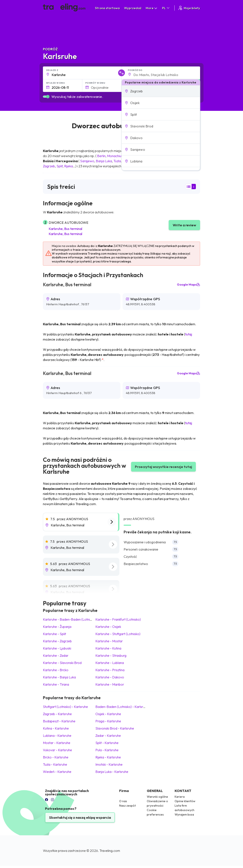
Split (60, 166)
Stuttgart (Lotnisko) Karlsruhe (65, 707)
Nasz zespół (128, 806)
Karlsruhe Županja (57, 627)
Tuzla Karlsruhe (55, 764)
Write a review (184, 225)
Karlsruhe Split (54, 634)
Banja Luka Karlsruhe (112, 772)
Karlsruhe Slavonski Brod (62, 663)
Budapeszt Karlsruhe (59, 721)
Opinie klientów (185, 801)
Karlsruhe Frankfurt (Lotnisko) (118, 619)
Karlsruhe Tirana (56, 684)
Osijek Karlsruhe (108, 714)
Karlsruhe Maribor (110, 684)
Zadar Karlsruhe (108, 736)
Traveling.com (110, 851)
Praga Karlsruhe (108, 721)
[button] (161, 91)
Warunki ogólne (157, 797)
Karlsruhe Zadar (56, 655)
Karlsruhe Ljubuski (57, 648)
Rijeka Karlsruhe (108, 757)
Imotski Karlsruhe (109, 764)
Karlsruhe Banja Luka (59, 677)
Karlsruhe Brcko (56, 670)
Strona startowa (107, 8)
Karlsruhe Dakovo (110, 677)
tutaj (189, 334)
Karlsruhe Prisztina (110, 670)
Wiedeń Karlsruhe (57, 772)
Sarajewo (87, 161)
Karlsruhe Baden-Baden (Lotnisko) (69, 619)
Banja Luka (104, 161)
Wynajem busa (184, 814)
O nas (123, 801)
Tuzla (117, 161)
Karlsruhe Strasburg (111, 655)
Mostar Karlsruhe (57, 743)
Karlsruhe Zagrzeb (57, 641)
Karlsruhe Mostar (109, 641)
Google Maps (189, 285)
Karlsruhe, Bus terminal (65, 229)
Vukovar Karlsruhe (57, 750)
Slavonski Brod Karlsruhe (115, 728)
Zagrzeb (49, 166)
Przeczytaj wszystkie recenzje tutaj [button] (163, 467)
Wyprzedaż (133, 8)
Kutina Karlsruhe (56, 728)
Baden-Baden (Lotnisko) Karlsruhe (122, 707)
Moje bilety (189, 8)
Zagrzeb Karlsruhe (57, 714)
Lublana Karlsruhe (57, 736)
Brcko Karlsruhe (56, 757)
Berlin (101, 156)
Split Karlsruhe (107, 743)
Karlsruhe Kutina (108, 648)
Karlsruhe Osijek (108, 627)
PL (166, 8)
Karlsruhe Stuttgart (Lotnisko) (118, 634)
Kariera (180, 797)
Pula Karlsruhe (107, 750)
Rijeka (69, 166)
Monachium (116, 156)
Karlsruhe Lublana (110, 663)
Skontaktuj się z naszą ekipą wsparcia (80, 817)
